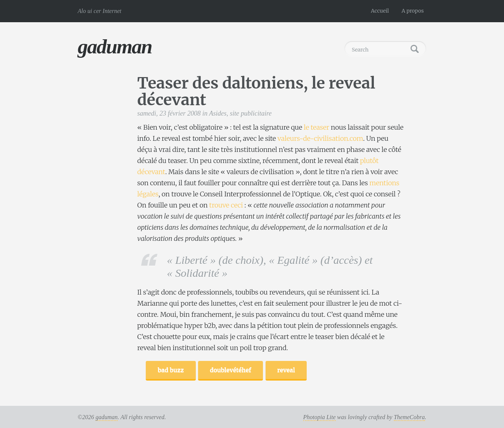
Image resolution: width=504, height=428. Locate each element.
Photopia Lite (320, 417)
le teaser (317, 127)
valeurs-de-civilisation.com (320, 138)
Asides (218, 113)
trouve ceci (226, 205)
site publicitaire (251, 113)
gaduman (115, 47)
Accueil (380, 11)
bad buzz (171, 370)
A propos (413, 11)
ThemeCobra (409, 417)
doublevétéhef (230, 370)
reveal (286, 370)
